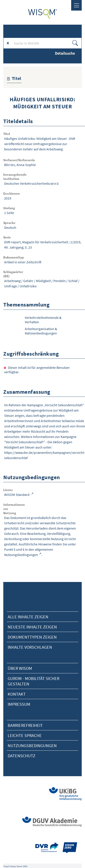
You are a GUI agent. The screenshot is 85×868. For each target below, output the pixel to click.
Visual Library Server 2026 (15, 866)
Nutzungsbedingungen (32, 745)
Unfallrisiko (28, 286)
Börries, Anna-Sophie (20, 165)
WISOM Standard (17, 495)
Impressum (19, 704)
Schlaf (73, 281)
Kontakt (17, 694)
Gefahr (28, 281)
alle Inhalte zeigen (28, 617)
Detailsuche (65, 53)
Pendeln (60, 281)
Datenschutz (22, 756)
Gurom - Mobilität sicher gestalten (33, 681)
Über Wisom (20, 668)
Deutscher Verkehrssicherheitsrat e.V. (32, 183)
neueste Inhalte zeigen (32, 627)
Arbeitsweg (12, 281)
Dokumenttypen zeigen (32, 637)
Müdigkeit (43, 281)
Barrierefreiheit (25, 725)
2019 (8, 198)
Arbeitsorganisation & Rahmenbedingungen (41, 331)
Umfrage (11, 286)
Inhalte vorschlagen (30, 647)
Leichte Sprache (25, 735)
